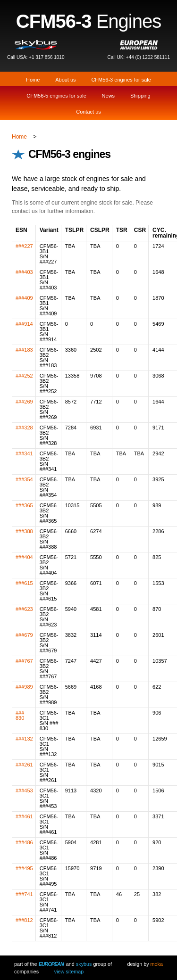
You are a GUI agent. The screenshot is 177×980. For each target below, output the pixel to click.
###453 (24, 791)
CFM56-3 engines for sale (121, 80)
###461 (24, 816)
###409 (24, 298)
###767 (24, 661)
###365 (24, 505)
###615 (24, 583)
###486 (24, 842)
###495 (24, 868)
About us (65, 80)
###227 (24, 246)
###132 (24, 739)
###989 (24, 687)
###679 (24, 635)
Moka (157, 964)
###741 (24, 894)
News (109, 96)
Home (33, 80)
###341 (24, 453)
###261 (24, 765)
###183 (24, 350)
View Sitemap (69, 972)
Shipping (140, 96)
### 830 (20, 715)
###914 (24, 324)
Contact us (88, 112)
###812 (24, 920)
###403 (24, 272)
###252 (24, 376)
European (51, 964)
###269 (24, 402)
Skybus (84, 964)
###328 (24, 428)
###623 (24, 609)
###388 (24, 531)
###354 (24, 479)
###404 (24, 557)
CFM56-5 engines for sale (56, 96)
